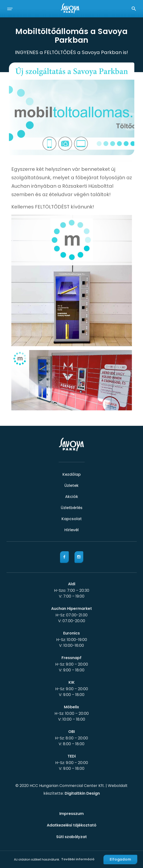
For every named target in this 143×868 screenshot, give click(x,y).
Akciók (72, 497)
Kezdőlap (72, 474)
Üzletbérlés (72, 508)
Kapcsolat (72, 519)
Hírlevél (71, 530)
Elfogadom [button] (120, 859)
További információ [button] (78, 859)
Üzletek (71, 486)
